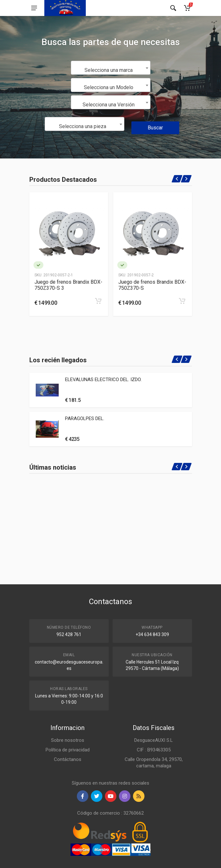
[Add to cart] (98, 301)
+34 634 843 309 (152, 634)
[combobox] (111, 68)
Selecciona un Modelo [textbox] (109, 87)
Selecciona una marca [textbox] (109, 70)
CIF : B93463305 (154, 750)
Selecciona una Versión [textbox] (109, 105)
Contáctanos (68, 759)
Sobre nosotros (68, 740)
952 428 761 (69, 634)
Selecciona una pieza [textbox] (83, 126)
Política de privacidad (68, 750)
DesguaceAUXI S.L (154, 740)
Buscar (155, 128)
